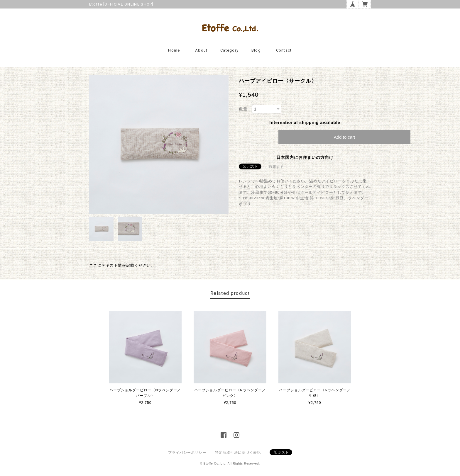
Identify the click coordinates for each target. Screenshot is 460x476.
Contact (284, 50)
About (201, 50)
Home (174, 50)
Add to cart (345, 137)
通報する (276, 167)
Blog (256, 50)
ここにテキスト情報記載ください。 (122, 265)
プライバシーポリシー (187, 453)
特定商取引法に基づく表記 (238, 453)
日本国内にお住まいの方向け (305, 157)
